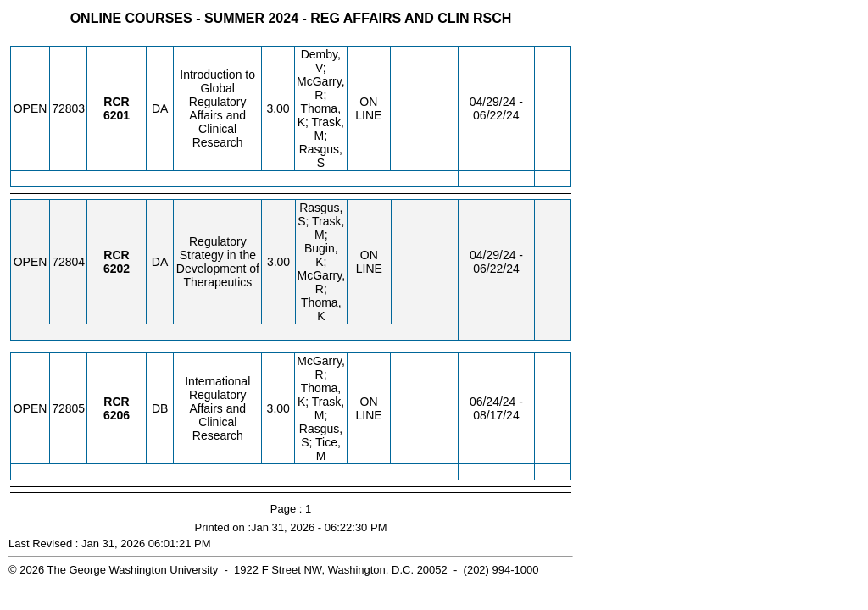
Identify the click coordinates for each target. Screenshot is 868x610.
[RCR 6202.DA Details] (117, 269)
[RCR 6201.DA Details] (117, 115)
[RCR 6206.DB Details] (117, 415)
